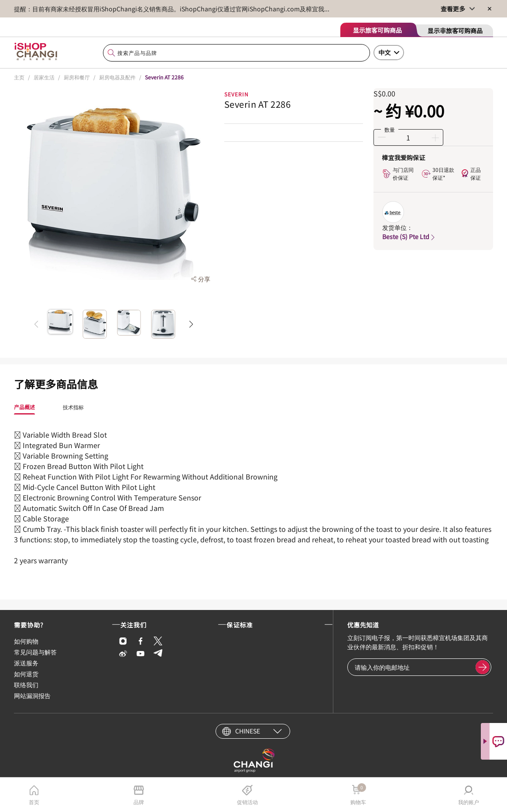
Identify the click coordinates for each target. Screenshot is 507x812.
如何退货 (26, 674)
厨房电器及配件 (117, 77)
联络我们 (26, 685)
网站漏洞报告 (32, 696)
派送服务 (26, 663)
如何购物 (26, 641)
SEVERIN (236, 94)
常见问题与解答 (35, 652)
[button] (191, 324)
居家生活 (44, 77)
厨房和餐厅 (77, 77)
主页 (19, 77)
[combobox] (236, 53)
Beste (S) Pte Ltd (409, 236)
